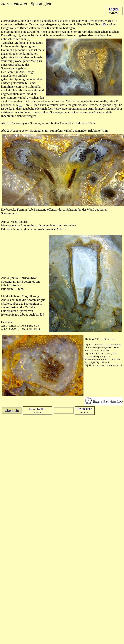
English (114, 9)
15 (104, 24)
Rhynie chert (84, 409)
